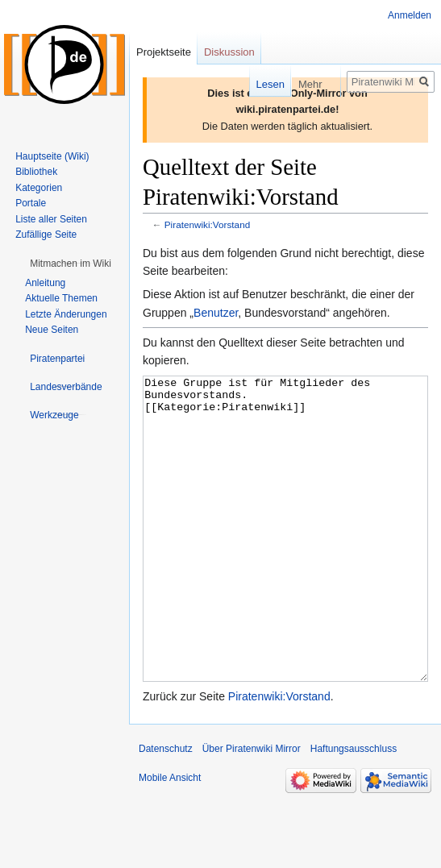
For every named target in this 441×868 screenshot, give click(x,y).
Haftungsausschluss (354, 809)
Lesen (259, 84)
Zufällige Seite (46, 235)
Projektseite (164, 52)
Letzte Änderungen (66, 314)
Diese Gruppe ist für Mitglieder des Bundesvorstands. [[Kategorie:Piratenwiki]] (285, 559)
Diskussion (229, 52)
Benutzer (216, 313)
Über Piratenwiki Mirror (252, 809)
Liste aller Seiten (51, 219)
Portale (31, 203)
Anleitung (45, 283)
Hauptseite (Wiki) (52, 156)
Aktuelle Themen (61, 298)
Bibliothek (36, 172)
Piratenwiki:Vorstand (207, 224)
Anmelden (410, 15)
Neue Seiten (52, 330)
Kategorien (39, 188)
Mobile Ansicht (170, 838)
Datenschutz (166, 809)
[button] (71, 264)
